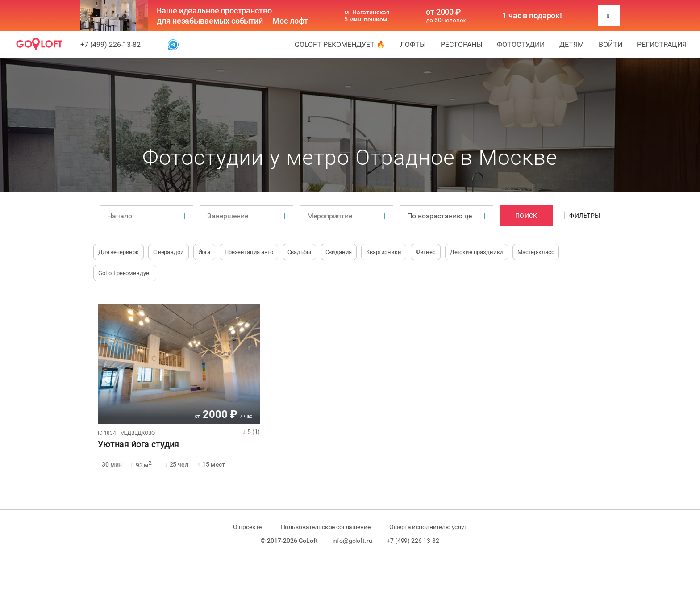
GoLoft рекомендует (125, 273)
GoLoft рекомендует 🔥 (340, 44)
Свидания (339, 252)
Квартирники (383, 252)
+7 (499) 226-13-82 (110, 44)
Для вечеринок (119, 252)
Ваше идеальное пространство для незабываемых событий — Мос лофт (232, 16)
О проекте (247, 527)
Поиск (526, 216)
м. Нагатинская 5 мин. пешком (367, 16)
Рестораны (462, 44)
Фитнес (426, 252)
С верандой (169, 252)
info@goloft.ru (352, 541)
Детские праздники (477, 252)
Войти (610, 44)
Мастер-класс (536, 252)
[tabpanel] (179, 364)
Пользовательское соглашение (326, 527)
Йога (204, 252)
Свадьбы (299, 252)
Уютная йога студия (138, 445)
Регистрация (662, 44)
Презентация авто (249, 252)
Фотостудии (521, 44)
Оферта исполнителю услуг (428, 527)
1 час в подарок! (532, 16)
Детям (572, 44)
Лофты (413, 44)
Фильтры (581, 216)
